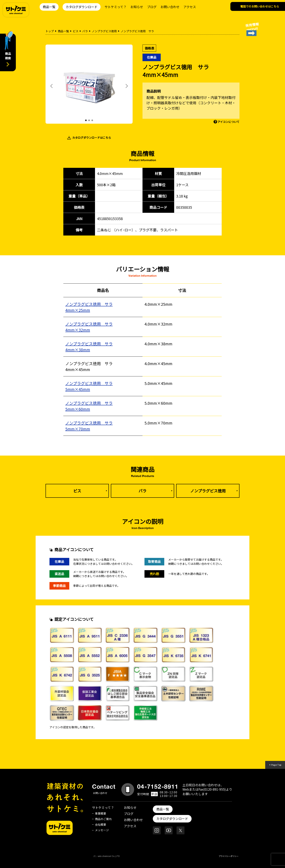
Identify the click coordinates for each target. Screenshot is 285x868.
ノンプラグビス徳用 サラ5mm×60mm (89, 406)
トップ (50, 31)
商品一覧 (49, 7)
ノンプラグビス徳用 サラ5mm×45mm (89, 386)
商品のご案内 (103, 819)
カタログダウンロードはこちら (92, 138)
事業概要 (101, 813)
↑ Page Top (275, 765)
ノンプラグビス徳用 (104, 31)
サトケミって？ (115, 7)
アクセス (190, 7)
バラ (85, 31)
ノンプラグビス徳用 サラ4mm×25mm (89, 307)
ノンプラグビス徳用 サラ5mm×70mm (89, 426)
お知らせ (137, 7)
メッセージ (102, 830)
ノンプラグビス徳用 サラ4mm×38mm (89, 347)
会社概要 (101, 824)
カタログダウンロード (82, 7)
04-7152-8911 (158, 786)
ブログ (152, 7)
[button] (86, 120)
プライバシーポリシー (229, 856)
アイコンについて (228, 122)
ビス (76, 31)
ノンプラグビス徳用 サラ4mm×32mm (89, 327)
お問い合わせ (170, 7)
